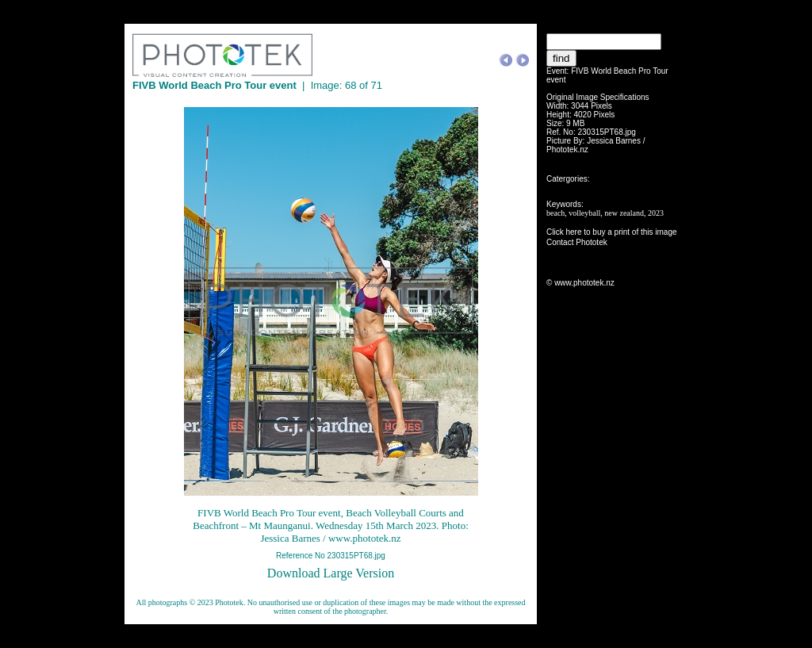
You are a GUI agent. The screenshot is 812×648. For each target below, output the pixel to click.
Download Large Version (331, 573)
